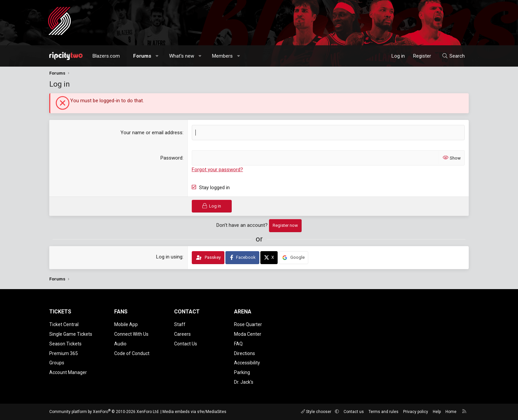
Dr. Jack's (244, 382)
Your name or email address (151, 133)
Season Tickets (65, 344)
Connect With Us (131, 334)
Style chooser (317, 412)
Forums (142, 56)
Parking (242, 372)
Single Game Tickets (71, 334)
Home (451, 412)
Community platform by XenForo (104, 412)
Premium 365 (64, 353)
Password (171, 158)
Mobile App (126, 324)
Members (222, 56)
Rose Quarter (248, 324)
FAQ (238, 344)
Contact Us (186, 344)
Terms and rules (384, 412)
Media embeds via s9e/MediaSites (194, 412)
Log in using (169, 257)
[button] (157, 56)
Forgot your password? (217, 170)
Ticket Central (64, 324)
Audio (120, 344)
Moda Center (248, 334)
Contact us (354, 412)
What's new (182, 56)
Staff (180, 324)
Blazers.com (106, 56)
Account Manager (68, 372)
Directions (245, 353)
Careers (182, 334)
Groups (57, 363)
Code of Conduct (132, 353)
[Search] (453, 56)
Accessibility (247, 363)
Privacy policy (416, 412)
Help (437, 412)
